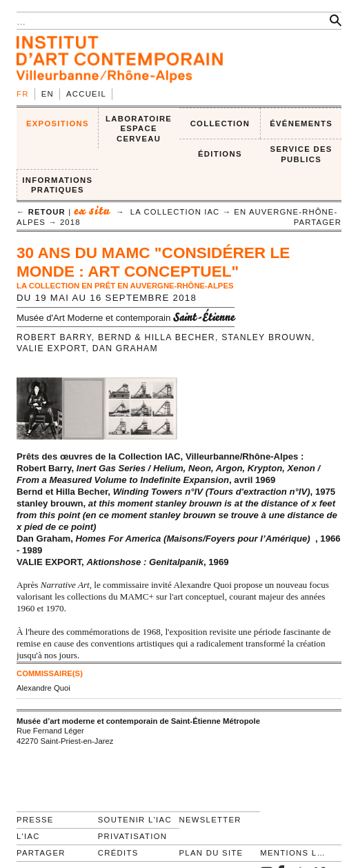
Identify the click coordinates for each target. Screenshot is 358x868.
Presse (35, 820)
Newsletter (210, 820)
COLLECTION (220, 124)
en (48, 94)
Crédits (118, 853)
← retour (41, 212)
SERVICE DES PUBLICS (301, 154)
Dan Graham (125, 348)
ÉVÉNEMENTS (301, 124)
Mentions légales (295, 853)
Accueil (86, 94)
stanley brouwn (267, 337)
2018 (70, 222)
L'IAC (28, 836)
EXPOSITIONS (58, 124)
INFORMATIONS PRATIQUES (57, 185)
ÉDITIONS (220, 154)
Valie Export (51, 348)
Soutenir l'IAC (135, 820)
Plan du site (211, 853)
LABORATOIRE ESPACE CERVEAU (139, 129)
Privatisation (133, 836)
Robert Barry (54, 337)
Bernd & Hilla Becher (157, 337)
